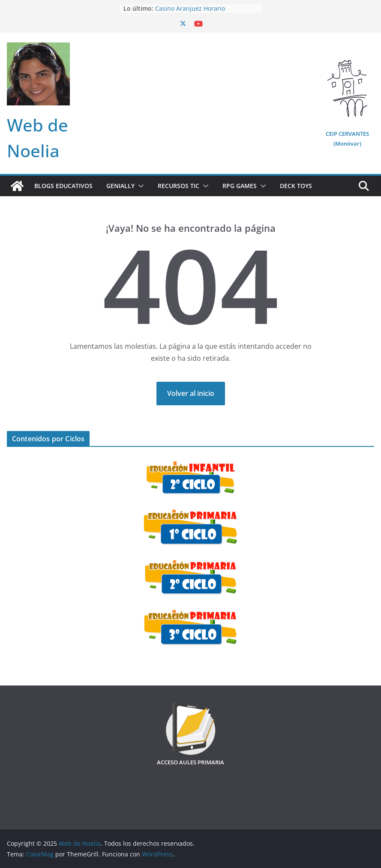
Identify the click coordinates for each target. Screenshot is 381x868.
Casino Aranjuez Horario (190, 8)
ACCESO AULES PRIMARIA (190, 762)
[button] (139, 186)
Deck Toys (296, 186)
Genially (120, 186)
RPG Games (240, 186)
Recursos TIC (178, 186)
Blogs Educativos (63, 186)
